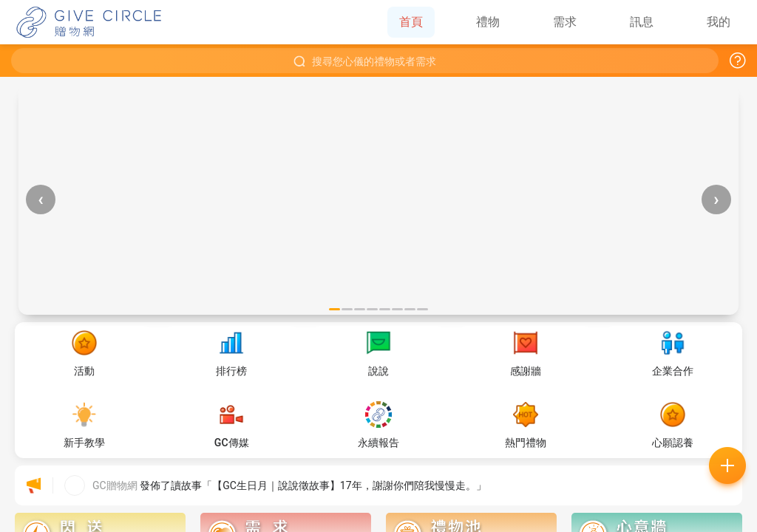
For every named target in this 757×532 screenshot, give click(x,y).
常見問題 (294, 362)
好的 (464, 362)
